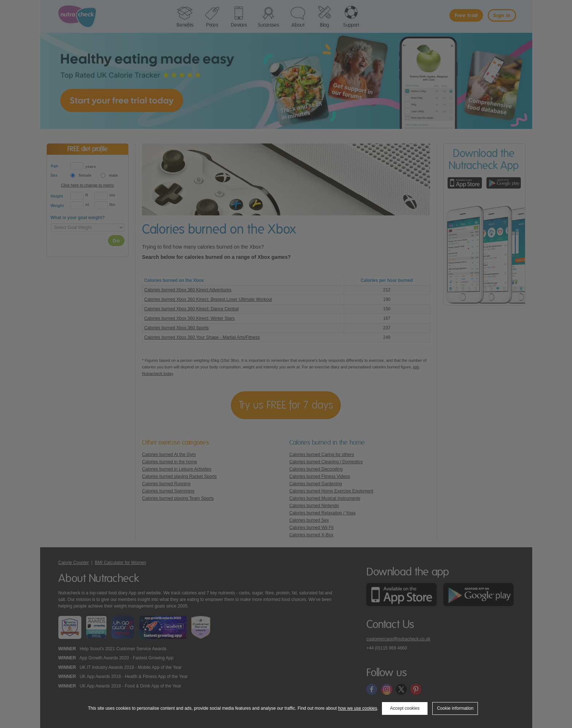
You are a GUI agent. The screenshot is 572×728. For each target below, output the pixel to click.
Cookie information (455, 708)
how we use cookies (357, 708)
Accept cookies (405, 708)
